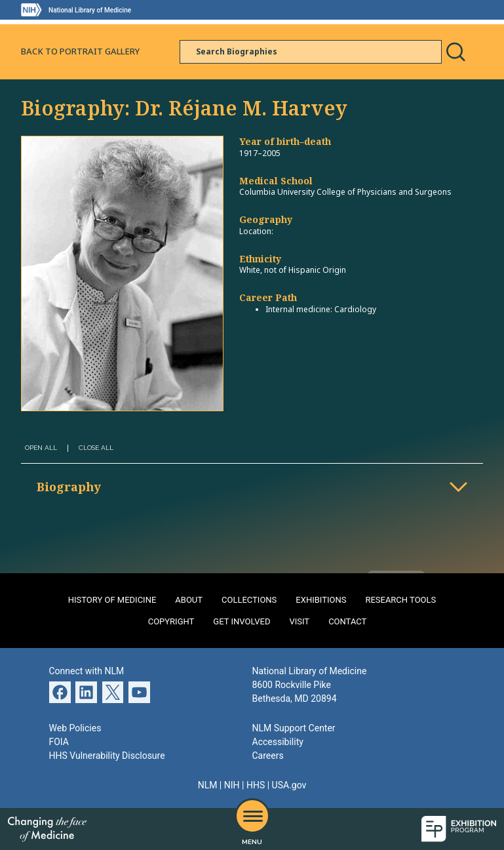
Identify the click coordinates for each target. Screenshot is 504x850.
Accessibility (278, 742)
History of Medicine (112, 600)
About (189, 600)
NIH (232, 785)
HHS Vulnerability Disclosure (107, 756)
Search (456, 52)
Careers (268, 756)
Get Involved (242, 621)
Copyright (171, 621)
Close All (96, 448)
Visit (299, 621)
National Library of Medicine (90, 10)
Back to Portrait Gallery (80, 51)
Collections (249, 600)
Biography (69, 487)
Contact (347, 621)
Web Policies (75, 728)
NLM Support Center (294, 728)
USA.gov (289, 785)
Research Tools (400, 600)
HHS (256, 785)
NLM (208, 785)
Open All (41, 448)
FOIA (59, 742)
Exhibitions (321, 600)
